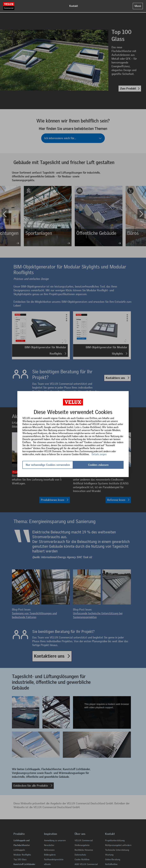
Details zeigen (99, 454)
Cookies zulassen (98, 465)
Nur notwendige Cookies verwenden (48, 465)
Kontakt (74, 6)
